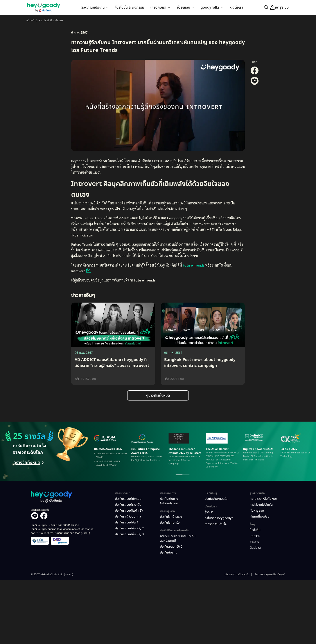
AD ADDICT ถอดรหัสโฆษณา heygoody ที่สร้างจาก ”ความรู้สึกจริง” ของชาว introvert (112, 363)
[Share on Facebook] (255, 74)
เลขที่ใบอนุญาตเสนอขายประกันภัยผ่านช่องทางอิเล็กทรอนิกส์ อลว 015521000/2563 (62, 531)
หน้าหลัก (31, 20)
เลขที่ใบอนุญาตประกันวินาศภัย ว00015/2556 (55, 525)
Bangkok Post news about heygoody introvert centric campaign (200, 363)
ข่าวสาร (59, 20)
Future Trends (194, 265)
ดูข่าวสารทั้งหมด (158, 395)
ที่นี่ (88, 271)
